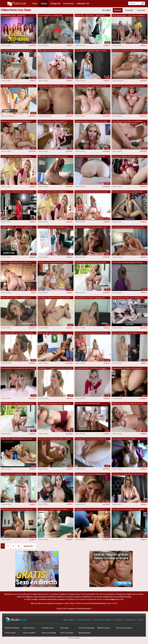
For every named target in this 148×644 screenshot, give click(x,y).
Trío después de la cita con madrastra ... (128, 121)
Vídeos (44, 4)
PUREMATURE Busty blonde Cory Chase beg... (91, 262)
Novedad (129, 10)
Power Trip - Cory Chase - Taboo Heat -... (91, 15)
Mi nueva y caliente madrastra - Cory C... (128, 156)
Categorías (55, 4)
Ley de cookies (84, 620)
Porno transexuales (87, 628)
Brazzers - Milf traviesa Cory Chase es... (17, 262)
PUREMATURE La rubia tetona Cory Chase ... (18, 403)
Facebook (130, 620)
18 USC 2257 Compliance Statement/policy (74, 609)
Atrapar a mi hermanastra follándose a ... (17, 121)
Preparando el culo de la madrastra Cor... (91, 474)
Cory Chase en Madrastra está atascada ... (55, 403)
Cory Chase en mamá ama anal (87, 403)
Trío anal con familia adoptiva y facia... (53, 509)
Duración (141, 10)
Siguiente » (29, 546)
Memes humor (29, 628)
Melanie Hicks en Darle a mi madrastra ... (128, 368)
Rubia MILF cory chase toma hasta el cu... (91, 509)
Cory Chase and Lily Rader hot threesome (91, 333)
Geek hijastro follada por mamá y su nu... (128, 333)
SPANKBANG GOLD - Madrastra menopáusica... (13, 15)
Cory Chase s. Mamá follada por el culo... (17, 439)
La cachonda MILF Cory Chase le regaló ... (91, 368)
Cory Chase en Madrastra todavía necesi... (18, 192)
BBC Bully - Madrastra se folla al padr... (53, 156)
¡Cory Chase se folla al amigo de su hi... (16, 156)
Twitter (140, 620)
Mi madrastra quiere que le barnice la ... (91, 156)
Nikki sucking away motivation (50, 333)
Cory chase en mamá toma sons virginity (128, 509)
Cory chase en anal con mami (124, 439)
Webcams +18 (83, 4)
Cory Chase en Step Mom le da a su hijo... (128, 474)
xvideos (70, 45)
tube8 (33, 292)
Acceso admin (74, 638)
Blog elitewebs (85, 633)
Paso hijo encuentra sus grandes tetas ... (128, 192)
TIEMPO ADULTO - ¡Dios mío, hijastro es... (17, 227)
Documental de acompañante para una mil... (18, 368)
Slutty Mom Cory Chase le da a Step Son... (17, 509)
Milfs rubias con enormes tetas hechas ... (54, 51)
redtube (106, 81)
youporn (69, 222)
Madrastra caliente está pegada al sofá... (91, 86)
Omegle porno (48, 628)
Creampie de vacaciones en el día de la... (91, 439)
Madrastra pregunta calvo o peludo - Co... (91, 227)
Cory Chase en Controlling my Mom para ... (18, 474)
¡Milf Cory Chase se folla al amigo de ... (53, 121)
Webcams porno (104, 628)
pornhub (32, 45)
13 (19, 546)
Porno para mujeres (124, 628)
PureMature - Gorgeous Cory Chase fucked (55, 368)
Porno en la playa (49, 633)
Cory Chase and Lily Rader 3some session (92, 192)
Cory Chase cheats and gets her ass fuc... (128, 227)
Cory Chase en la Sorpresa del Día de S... (17, 51)
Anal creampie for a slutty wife (50, 15)
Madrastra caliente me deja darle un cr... (54, 227)
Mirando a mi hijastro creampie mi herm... (128, 51)
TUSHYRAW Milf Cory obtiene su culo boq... (18, 86)
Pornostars (69, 4)
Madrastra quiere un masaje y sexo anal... (92, 121)
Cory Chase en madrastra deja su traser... (91, 51)
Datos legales (69, 620)
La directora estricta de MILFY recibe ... (53, 86)
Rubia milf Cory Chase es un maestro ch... (128, 298)
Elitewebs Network (12, 628)
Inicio (35, 4)
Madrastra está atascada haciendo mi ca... (129, 86)
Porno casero (10, 633)
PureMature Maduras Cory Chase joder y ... (55, 298)
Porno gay (64, 628)
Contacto (119, 620)
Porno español (29, 633)
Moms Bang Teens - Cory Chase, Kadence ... (129, 15)
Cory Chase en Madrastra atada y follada (54, 439)
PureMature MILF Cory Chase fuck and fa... (17, 333)
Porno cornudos (67, 633)
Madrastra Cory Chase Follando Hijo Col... (128, 403)
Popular (118, 10)
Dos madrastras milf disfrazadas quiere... (54, 474)
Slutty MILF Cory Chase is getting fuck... (16, 298)
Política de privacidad (102, 620)
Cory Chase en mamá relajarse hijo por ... (128, 262)
